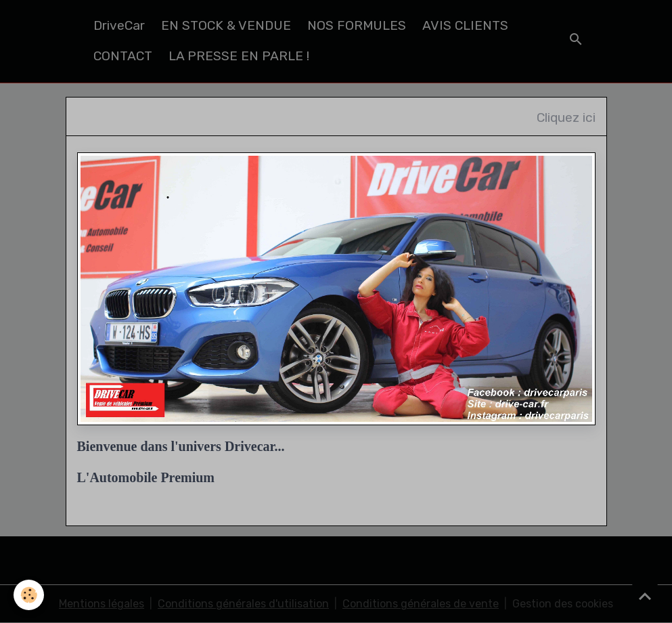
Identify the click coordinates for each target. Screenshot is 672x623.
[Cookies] (29, 595)
